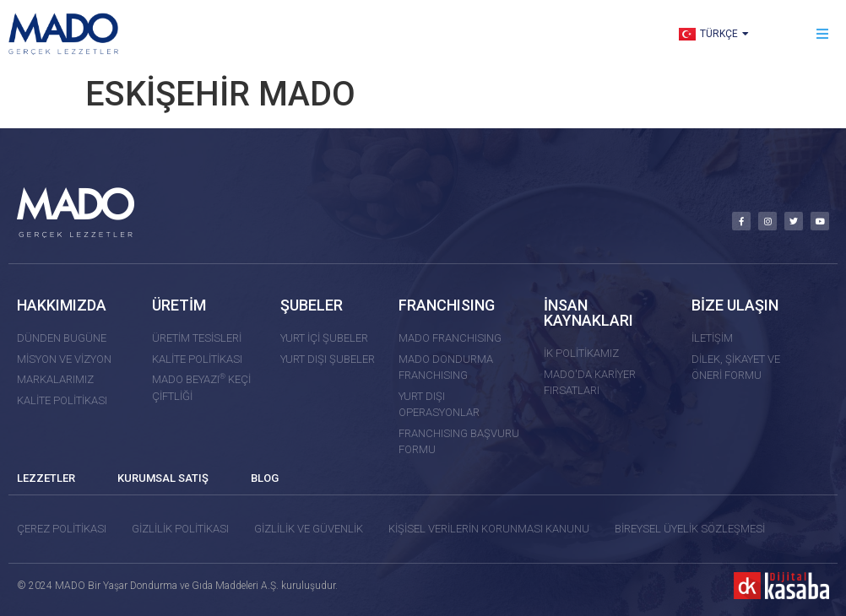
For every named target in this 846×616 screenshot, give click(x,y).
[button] (823, 34)
